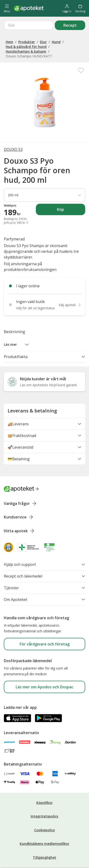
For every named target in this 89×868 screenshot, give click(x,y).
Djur (43, 25)
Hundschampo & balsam (26, 34)
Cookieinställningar (44, 852)
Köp (71, 194)
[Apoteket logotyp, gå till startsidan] (21, 472)
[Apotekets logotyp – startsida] (29, 8)
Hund (56, 25)
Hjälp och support (44, 547)
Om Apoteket (44, 582)
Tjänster (44, 571)
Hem (9, 25)
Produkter (27, 25)
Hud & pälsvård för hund (26, 29)
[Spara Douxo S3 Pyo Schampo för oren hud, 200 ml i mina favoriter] (81, 53)
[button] (16, 327)
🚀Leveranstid (44, 430)
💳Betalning (44, 442)
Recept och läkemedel (44, 559)
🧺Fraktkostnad (44, 418)
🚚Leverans (44, 407)
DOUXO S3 (13, 132)
